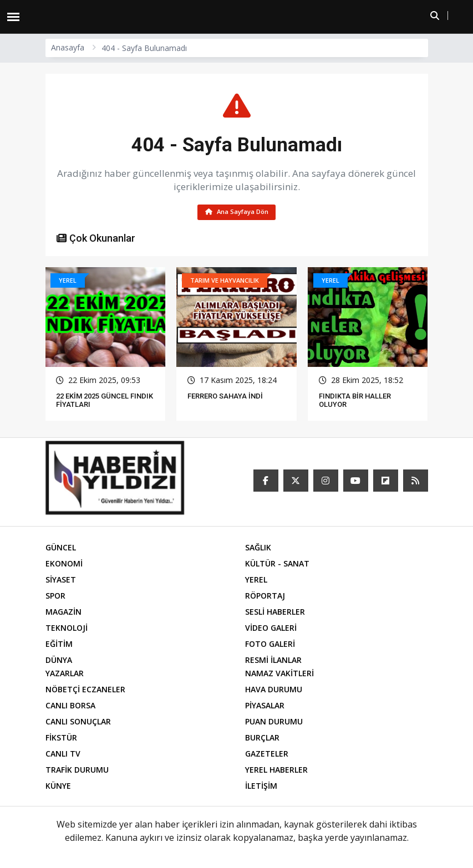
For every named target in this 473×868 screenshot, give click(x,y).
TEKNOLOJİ (67, 629)
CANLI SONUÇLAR (78, 723)
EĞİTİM (59, 645)
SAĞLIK (258, 549)
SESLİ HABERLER (275, 613)
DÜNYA (59, 662)
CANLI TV (63, 755)
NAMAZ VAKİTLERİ (279, 675)
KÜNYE (58, 787)
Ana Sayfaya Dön (236, 213)
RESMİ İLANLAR (273, 662)
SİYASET (61, 581)
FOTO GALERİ (270, 645)
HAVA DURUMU (274, 691)
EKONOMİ (64, 565)
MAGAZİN (63, 613)
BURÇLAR (262, 739)
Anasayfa (68, 47)
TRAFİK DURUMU (77, 771)
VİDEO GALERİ (271, 629)
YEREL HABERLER (276, 771)
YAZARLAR (65, 675)
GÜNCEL (61, 549)
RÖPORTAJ (265, 597)
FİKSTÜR (61, 739)
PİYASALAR (265, 707)
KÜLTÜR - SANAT (277, 565)
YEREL (256, 581)
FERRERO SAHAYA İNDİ (225, 398)
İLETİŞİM (261, 787)
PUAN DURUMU (274, 723)
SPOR (55, 597)
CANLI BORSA (70, 707)
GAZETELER (267, 755)
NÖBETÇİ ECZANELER (85, 691)
